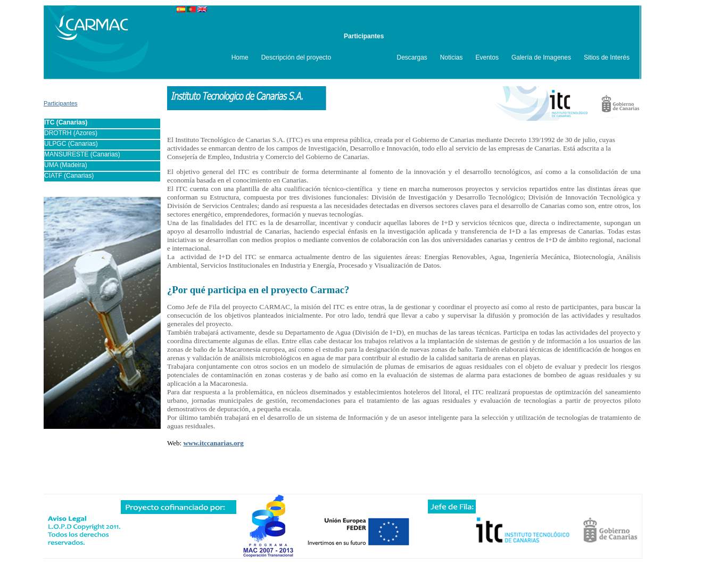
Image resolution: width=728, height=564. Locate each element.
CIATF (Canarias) (69, 176)
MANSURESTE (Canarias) (82, 154)
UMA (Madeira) (66, 165)
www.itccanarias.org (213, 443)
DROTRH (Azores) (71, 133)
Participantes (61, 103)
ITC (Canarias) (66, 122)
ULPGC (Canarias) (71, 144)
